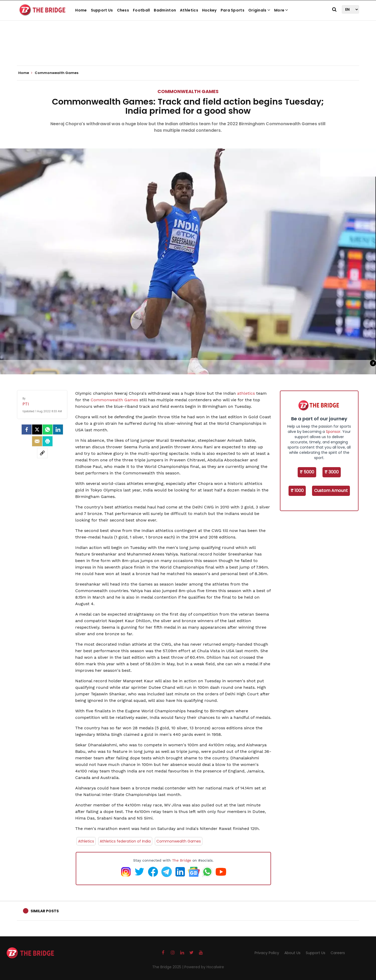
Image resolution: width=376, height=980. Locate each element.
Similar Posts (45, 911)
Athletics (189, 10)
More (281, 10)
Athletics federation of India (125, 841)
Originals (259, 10)
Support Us (102, 10)
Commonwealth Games (188, 91)
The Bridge (182, 860)
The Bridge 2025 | (168, 967)
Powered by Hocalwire (204, 967)
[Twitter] (37, 429)
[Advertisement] (188, 50)
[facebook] (27, 429)
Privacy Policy (267, 953)
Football (141, 10)
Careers (338, 953)
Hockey (209, 10)
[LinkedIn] (58, 429)
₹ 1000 (297, 491)
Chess (123, 10)
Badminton (165, 10)
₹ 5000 (307, 472)
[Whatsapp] (48, 429)
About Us (292, 953)
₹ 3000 (332, 472)
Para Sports (233, 10)
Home (81, 10)
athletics (247, 393)
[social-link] (42, 453)
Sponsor (333, 432)
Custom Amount (331, 491)
